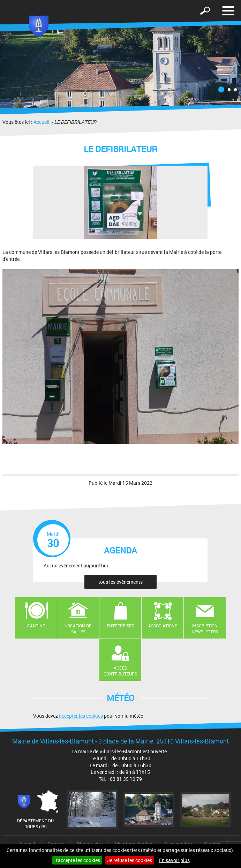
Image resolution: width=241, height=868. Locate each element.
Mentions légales (133, 844)
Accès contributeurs (120, 671)
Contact (56, 844)
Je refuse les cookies (130, 860)
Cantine (36, 626)
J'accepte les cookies (77, 860)
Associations (163, 626)
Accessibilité (178, 844)
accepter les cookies (81, 716)
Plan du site (90, 844)
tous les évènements (120, 582)
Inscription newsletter (205, 629)
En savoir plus (174, 860)
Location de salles (78, 629)
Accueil (42, 122)
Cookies (213, 844)
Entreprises (120, 626)
